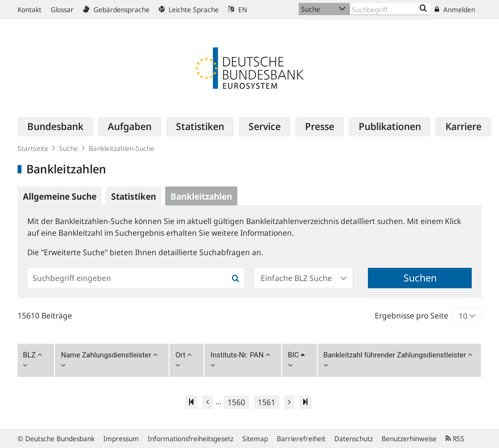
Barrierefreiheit (301, 439)
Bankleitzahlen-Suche (122, 148)
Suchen (420, 278)
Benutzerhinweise (409, 439)
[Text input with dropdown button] (390, 9)
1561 (267, 402)
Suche (68, 148)
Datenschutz (354, 439)
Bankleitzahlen (201, 196)
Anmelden (455, 9)
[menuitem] (55, 127)
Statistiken (134, 196)
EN (238, 9)
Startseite (33, 148)
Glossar (62, 9)
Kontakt (29, 9)
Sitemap (255, 439)
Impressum (121, 439)
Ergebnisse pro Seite (412, 316)
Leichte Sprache (189, 9)
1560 (236, 402)
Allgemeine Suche (60, 196)
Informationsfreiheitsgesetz (191, 439)
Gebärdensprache (116, 9)
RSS (455, 439)
